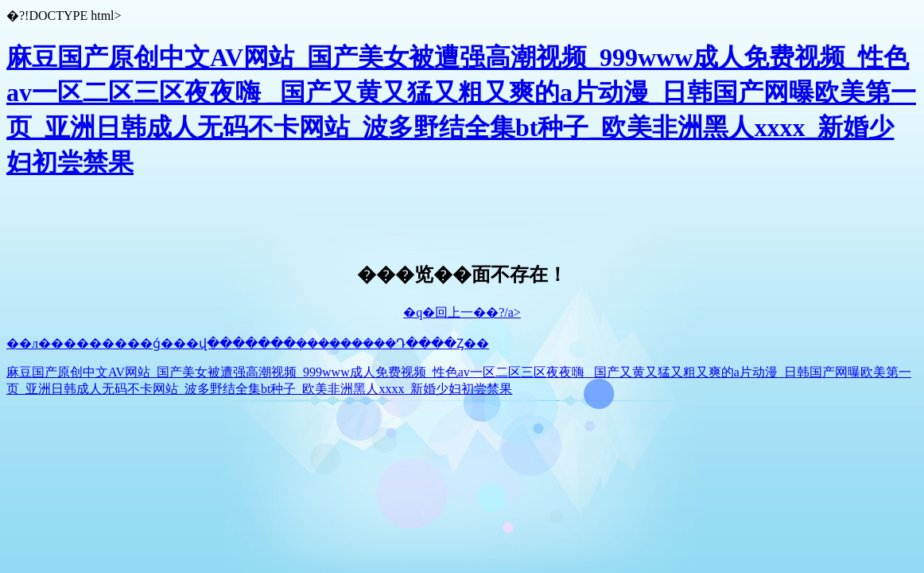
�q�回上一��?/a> (462, 312)
